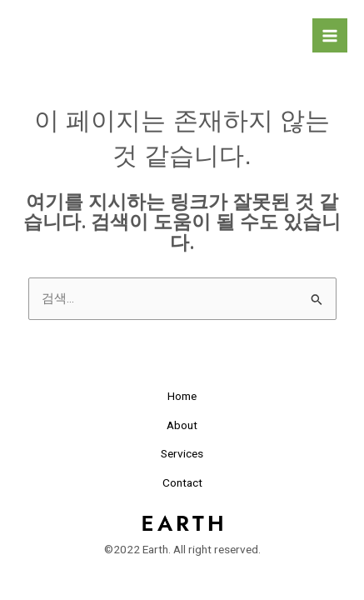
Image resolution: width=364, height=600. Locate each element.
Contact (182, 482)
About (182, 425)
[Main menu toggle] (330, 36)
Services (182, 453)
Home (182, 396)
